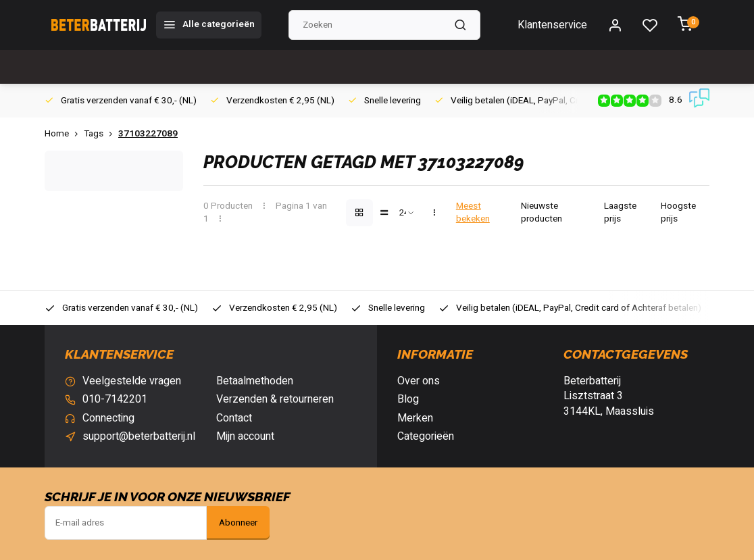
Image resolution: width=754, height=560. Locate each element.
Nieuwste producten (542, 213)
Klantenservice (552, 25)
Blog (408, 399)
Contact (234, 418)
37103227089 (148, 134)
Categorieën (426, 436)
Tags (101, 134)
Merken (415, 418)
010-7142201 (115, 399)
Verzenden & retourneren (275, 399)
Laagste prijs (620, 213)
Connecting (108, 418)
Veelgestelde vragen (132, 381)
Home (64, 134)
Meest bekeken (473, 213)
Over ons (419, 381)
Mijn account (245, 436)
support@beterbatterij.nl (139, 436)
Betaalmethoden (255, 381)
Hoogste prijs (678, 213)
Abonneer (238, 523)
